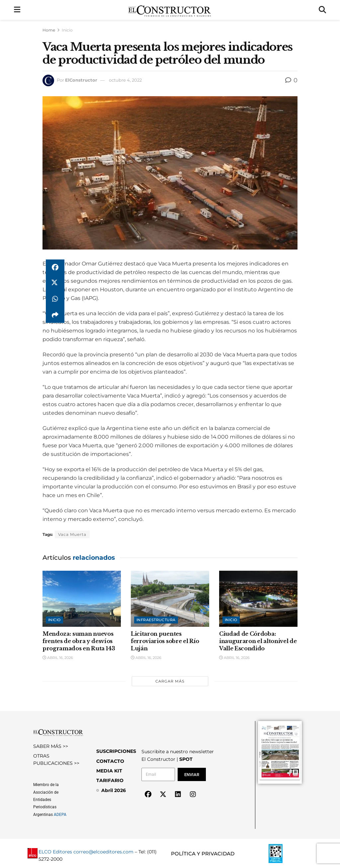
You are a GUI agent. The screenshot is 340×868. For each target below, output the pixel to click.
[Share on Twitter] (55, 283)
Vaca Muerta (72, 534)
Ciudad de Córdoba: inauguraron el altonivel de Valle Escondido (258, 641)
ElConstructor (81, 80)
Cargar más (170, 681)
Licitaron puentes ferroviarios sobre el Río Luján (165, 641)
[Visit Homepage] (170, 10)
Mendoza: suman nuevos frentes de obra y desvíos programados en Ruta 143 (79, 641)
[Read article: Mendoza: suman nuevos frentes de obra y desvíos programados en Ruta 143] (82, 599)
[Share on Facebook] (55, 267)
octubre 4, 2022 (125, 80)
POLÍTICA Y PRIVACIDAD (203, 854)
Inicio (67, 30)
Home (49, 30)
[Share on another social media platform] (55, 315)
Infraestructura (156, 620)
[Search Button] (322, 10)
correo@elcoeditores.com (103, 852)
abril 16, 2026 (58, 658)
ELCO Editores (55, 852)
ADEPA (60, 815)
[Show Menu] (17, 10)
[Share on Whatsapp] (55, 299)
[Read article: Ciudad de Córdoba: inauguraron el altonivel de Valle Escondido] (258, 599)
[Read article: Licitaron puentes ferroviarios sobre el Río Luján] (170, 599)
